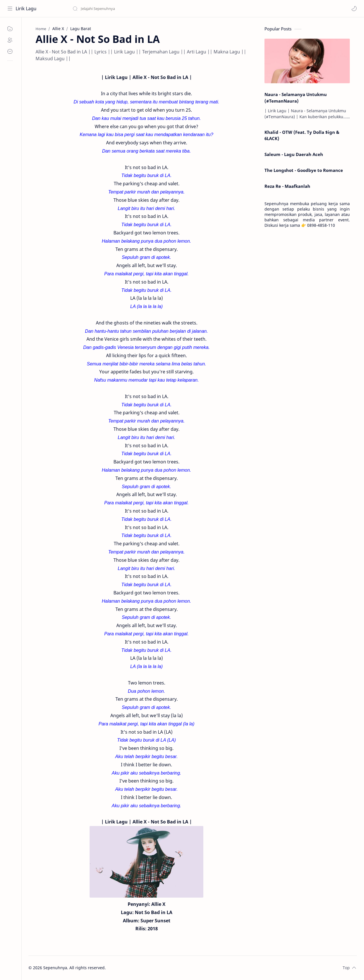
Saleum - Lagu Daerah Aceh (294, 154)
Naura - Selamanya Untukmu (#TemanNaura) (296, 98)
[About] (10, 40)
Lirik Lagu (26, 9)
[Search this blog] (118, 9)
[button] (354, 9)
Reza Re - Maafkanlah (287, 186)
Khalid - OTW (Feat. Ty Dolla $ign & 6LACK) (302, 135)
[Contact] (10, 51)
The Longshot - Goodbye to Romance (304, 170)
